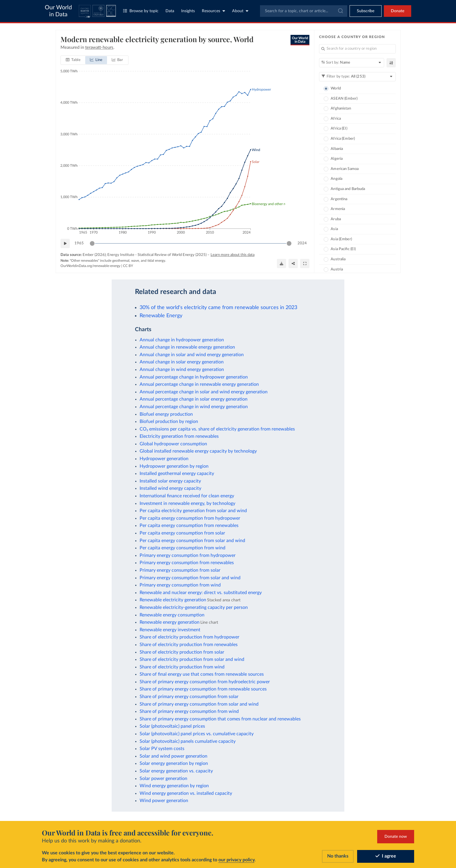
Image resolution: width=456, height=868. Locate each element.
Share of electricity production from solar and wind (192, 659)
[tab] (73, 60)
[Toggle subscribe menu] (366, 11)
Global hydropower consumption (173, 444)
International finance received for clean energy (187, 496)
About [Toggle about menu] (240, 11)
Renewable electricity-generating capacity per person (194, 607)
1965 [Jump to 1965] (79, 243)
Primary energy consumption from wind (180, 585)
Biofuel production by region (169, 422)
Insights (188, 11)
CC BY (128, 266)
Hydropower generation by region (174, 466)
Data (170, 11)
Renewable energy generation (170, 622)
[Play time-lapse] (65, 243)
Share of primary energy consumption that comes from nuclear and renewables (220, 719)
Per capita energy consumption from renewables (189, 526)
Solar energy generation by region (174, 763)
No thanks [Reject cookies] (338, 857)
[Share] (293, 263)
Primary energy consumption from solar (180, 570)
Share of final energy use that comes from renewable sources (202, 674)
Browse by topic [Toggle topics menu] (141, 11)
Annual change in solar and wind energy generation (192, 355)
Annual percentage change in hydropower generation (194, 377)
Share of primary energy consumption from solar (189, 697)
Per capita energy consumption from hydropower (190, 518)
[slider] (92, 243)
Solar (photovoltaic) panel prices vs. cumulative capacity (197, 734)
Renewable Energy (161, 316)
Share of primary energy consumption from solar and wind (199, 704)
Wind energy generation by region (174, 786)
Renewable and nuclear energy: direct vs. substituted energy (201, 593)
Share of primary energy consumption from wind (189, 711)
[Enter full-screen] (305, 263)
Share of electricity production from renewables (189, 645)
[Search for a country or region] (357, 49)
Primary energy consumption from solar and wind (190, 578)
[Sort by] (352, 63)
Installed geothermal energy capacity (177, 474)
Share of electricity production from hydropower (189, 637)
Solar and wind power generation (173, 756)
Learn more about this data (233, 255)
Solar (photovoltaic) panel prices (172, 726)
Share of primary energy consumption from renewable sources (203, 689)
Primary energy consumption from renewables (187, 563)
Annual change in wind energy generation (182, 370)
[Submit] (340, 11)
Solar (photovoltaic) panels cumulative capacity (188, 741)
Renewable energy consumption (172, 615)
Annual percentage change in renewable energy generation (199, 384)
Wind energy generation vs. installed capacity (186, 793)
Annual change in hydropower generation (182, 340)
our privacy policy (236, 860)
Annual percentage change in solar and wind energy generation (204, 392)
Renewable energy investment (170, 630)
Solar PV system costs (162, 749)
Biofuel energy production (166, 414)
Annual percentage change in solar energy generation (194, 399)
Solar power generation (163, 779)
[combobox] (304, 11)
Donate (398, 11)
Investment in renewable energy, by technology (187, 503)
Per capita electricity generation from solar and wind (193, 511)
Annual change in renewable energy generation (187, 347)
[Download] (282, 263)
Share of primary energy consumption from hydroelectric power (205, 682)
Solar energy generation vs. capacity (176, 771)
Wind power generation (164, 801)
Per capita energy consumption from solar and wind (192, 541)
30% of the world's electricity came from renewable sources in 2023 (218, 307)
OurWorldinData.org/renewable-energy (90, 266)
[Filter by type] (357, 77)
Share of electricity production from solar (182, 652)
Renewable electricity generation (173, 600)
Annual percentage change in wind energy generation (194, 407)
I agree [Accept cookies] (386, 857)
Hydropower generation (164, 459)
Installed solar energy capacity (170, 481)
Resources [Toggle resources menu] (213, 11)
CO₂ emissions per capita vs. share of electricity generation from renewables (217, 429)
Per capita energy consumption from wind (182, 548)
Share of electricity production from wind (182, 667)
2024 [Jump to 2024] (302, 243)
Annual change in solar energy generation (182, 362)
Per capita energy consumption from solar (182, 533)
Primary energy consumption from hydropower (188, 555)
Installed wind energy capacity (170, 488)
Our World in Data (58, 11)
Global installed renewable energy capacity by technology (198, 451)
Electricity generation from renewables (179, 436)
